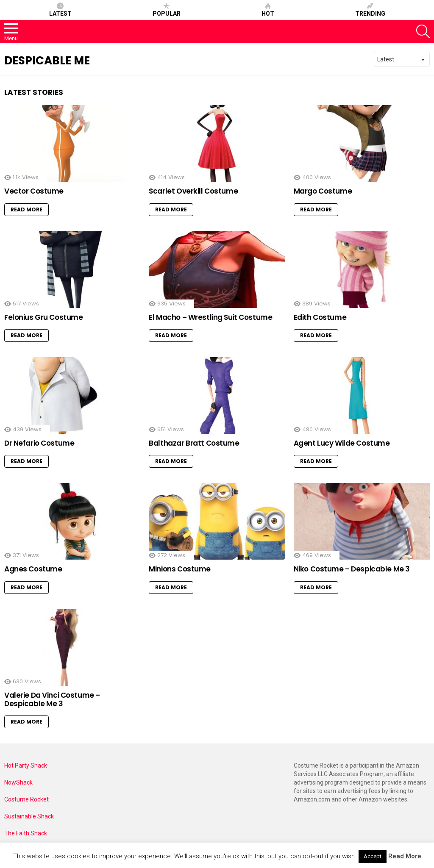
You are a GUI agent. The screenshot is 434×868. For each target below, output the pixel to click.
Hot (268, 10)
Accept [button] (373, 856)
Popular (167, 10)
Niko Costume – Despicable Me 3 (352, 569)
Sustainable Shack (29, 816)
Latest (60, 10)
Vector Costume (34, 191)
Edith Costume (320, 317)
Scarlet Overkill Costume (193, 191)
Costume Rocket (26, 799)
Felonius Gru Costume (44, 317)
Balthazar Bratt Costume (194, 443)
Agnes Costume (33, 569)
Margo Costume (323, 191)
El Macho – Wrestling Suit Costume (210, 317)
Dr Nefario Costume (39, 443)
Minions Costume (180, 569)
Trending (370, 10)
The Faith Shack (26, 833)
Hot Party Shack (26, 765)
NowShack (18, 782)
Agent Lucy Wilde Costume (342, 443)
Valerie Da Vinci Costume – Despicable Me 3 (52, 699)
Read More (26, 209)
